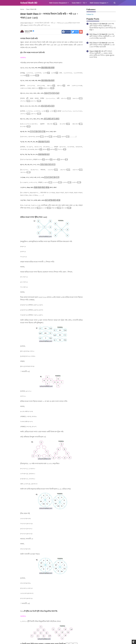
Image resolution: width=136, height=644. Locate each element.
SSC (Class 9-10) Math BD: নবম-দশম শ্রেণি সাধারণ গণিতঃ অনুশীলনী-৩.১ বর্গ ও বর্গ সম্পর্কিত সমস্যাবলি (102, 36)
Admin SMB (29, 31)
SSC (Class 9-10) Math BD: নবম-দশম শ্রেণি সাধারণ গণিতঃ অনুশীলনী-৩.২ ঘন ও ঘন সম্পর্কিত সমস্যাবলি (102, 45)
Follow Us (90, 14)
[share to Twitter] (75, 32)
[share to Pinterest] (81, 32)
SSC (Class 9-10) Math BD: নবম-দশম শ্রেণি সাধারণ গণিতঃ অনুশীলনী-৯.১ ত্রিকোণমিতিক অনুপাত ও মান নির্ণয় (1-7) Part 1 (102, 27)
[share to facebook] (66, 32)
